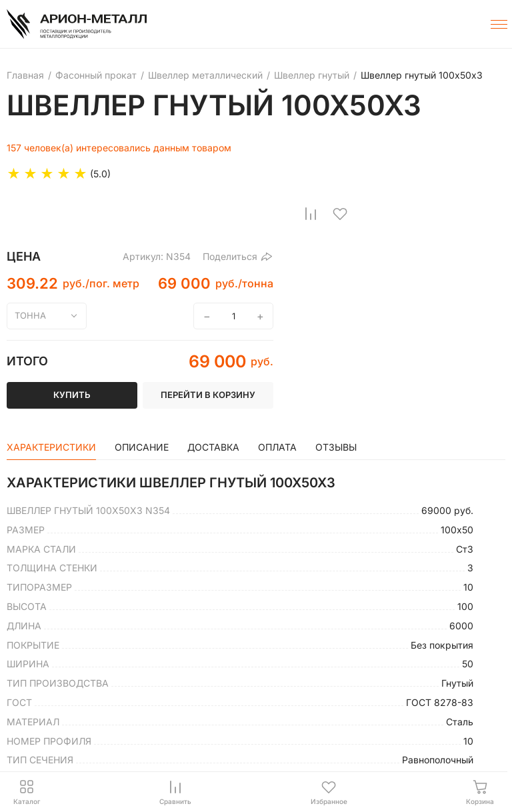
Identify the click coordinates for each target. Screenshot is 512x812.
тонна (30, 315)
